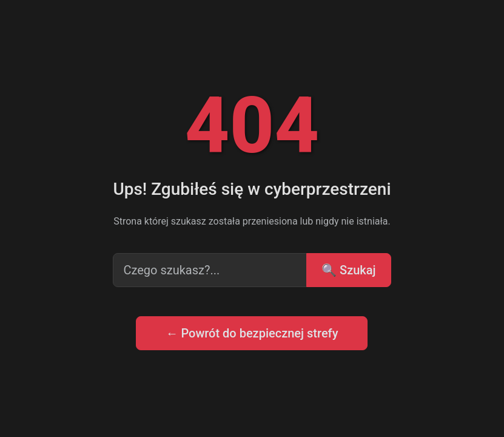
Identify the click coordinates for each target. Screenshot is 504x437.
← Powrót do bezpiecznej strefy (252, 333)
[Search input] (210, 270)
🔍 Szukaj (349, 270)
